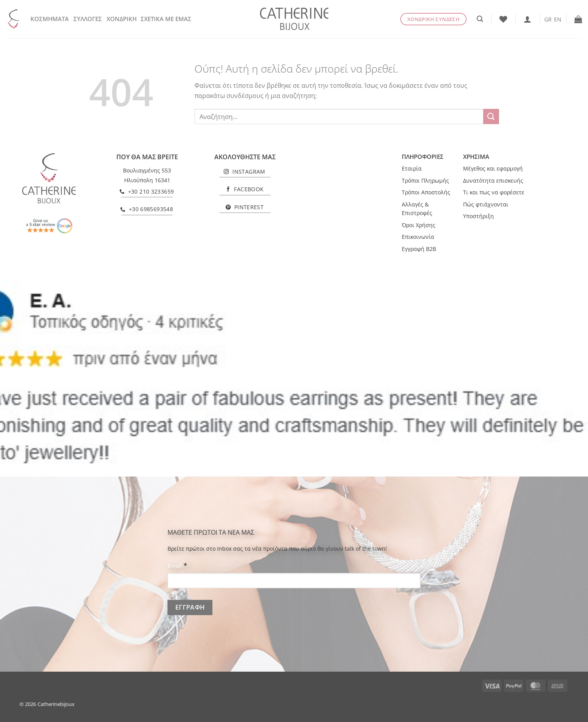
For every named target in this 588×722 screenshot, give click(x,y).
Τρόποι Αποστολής (426, 192)
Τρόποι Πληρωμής (425, 180)
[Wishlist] (503, 19)
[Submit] (491, 116)
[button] (480, 19)
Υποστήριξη (478, 216)
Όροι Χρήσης (419, 225)
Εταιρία (412, 168)
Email (177, 565)
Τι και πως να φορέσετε (494, 192)
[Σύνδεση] (527, 19)
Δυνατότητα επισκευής (493, 180)
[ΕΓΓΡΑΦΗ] (190, 607)
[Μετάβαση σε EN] (558, 19)
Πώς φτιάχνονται (486, 204)
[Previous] (21, 378)
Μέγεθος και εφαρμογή (493, 168)
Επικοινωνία (418, 237)
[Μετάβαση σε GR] (548, 19)
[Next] (567, 378)
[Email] (294, 581)
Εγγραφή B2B (419, 249)
